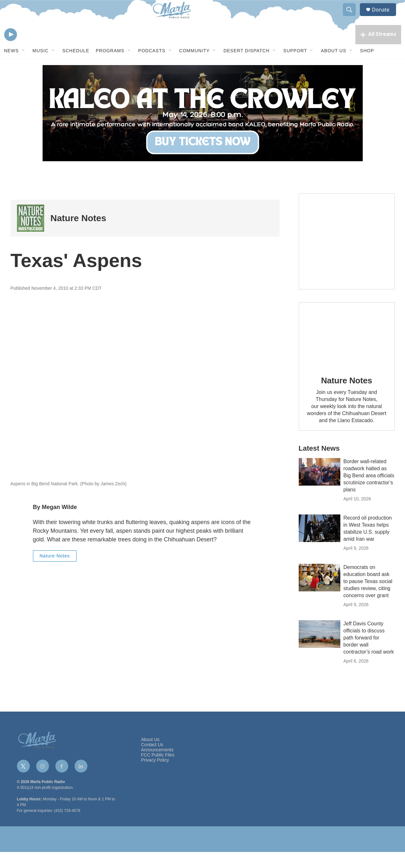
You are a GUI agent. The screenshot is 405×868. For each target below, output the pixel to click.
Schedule (76, 67)
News (12, 67)
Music (41, 67)
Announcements (157, 766)
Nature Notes (78, 234)
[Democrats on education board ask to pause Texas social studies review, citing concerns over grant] (320, 594)
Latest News (319, 464)
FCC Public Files (158, 771)
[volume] (28, 50)
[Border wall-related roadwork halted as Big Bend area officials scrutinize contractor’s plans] (320, 488)
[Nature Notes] (31, 234)
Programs (110, 67)
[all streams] (378, 50)
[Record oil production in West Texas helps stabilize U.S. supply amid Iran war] (320, 544)
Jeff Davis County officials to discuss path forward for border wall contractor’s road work (369, 654)
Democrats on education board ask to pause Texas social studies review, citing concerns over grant (368, 597)
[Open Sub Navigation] (24, 67)
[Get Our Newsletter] (347, 257)
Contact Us (152, 761)
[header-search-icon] (352, 17)
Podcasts (152, 67)
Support (295, 67)
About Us (333, 67)
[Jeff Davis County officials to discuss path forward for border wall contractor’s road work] (320, 650)
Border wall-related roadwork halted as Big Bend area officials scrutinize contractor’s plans (369, 492)
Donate (385, 17)
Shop (367, 67)
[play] (11, 50)
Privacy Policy (155, 776)
